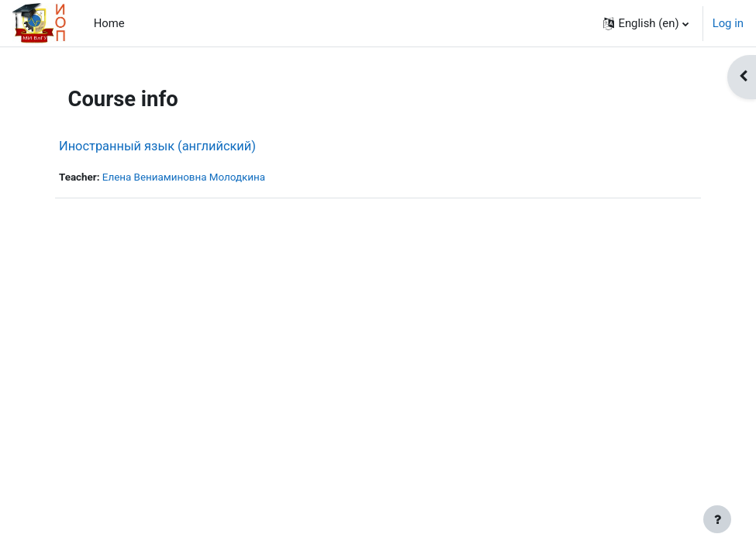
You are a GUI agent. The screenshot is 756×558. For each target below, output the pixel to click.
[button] (646, 23)
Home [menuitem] (109, 23)
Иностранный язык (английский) (157, 146)
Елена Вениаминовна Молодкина (184, 177)
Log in (728, 23)
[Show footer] (717, 519)
